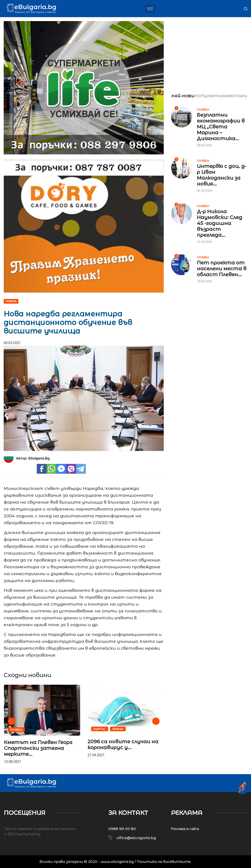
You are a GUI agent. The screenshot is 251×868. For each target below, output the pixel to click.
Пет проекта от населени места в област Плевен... (222, 269)
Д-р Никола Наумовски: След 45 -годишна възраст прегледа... (220, 223)
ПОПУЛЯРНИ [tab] (208, 96)
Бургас (100, 729)
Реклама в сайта (185, 829)
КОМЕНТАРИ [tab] (234, 96)
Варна (118, 729)
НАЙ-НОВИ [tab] (183, 96)
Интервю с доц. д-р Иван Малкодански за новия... (222, 175)
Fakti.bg (34, 834)
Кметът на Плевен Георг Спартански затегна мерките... (38, 748)
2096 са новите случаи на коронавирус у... (123, 744)
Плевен (16, 730)
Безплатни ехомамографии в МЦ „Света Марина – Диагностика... (221, 127)
